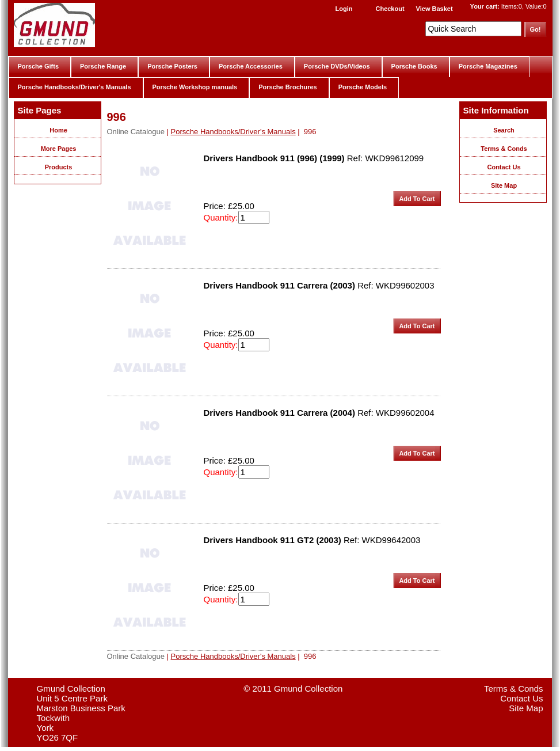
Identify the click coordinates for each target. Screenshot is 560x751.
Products (59, 167)
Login (344, 9)
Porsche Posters (172, 66)
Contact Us (504, 167)
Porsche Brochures (287, 87)
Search (504, 130)
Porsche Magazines (488, 66)
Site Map (504, 185)
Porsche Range (103, 66)
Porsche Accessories (251, 66)
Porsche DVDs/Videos (337, 66)
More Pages (59, 149)
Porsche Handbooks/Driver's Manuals (75, 87)
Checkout (390, 9)
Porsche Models (363, 87)
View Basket (435, 9)
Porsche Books (414, 66)
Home (58, 130)
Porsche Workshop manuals (195, 87)
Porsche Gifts (39, 66)
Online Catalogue (136, 132)
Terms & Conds (504, 149)
